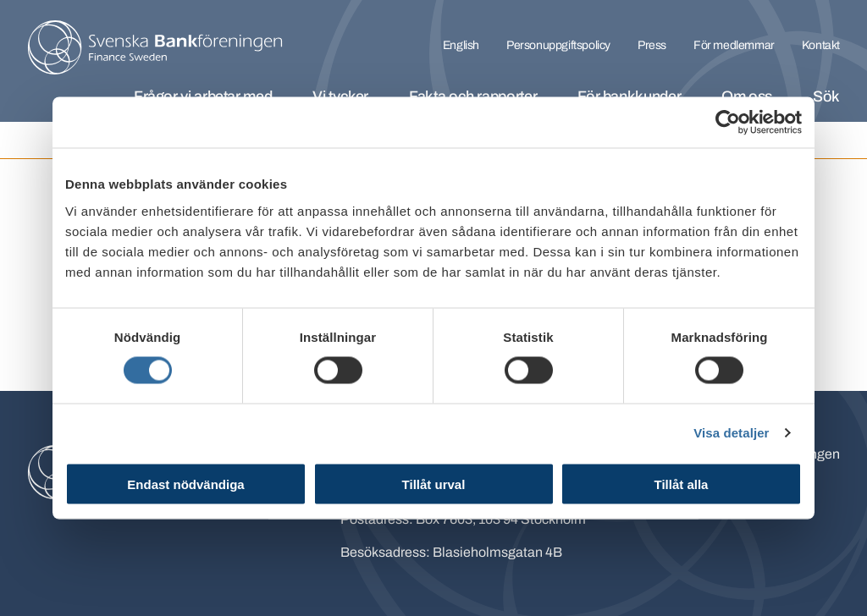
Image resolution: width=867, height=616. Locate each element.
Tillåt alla (682, 484)
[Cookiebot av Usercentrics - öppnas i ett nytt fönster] (728, 123)
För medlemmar (734, 45)
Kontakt (821, 45)
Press (652, 45)
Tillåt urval (434, 484)
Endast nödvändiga (185, 484)
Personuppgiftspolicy (558, 45)
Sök (826, 96)
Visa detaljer (731, 433)
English (461, 45)
